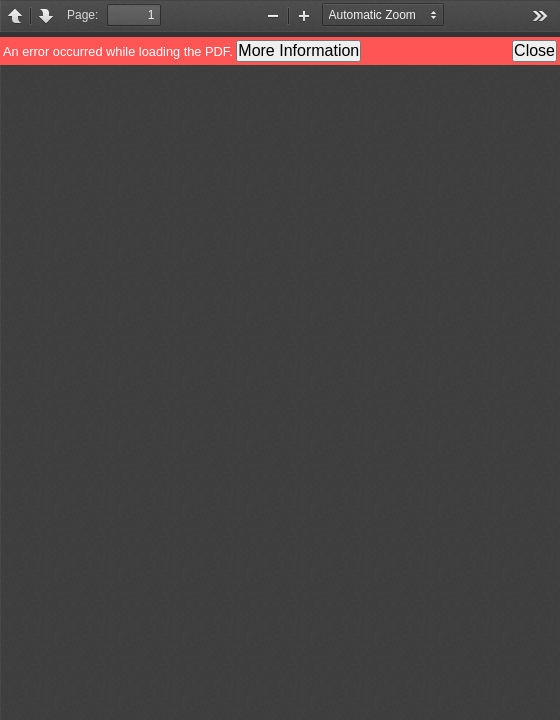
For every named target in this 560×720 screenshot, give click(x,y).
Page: (82, 15)
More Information (298, 50)
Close (534, 50)
